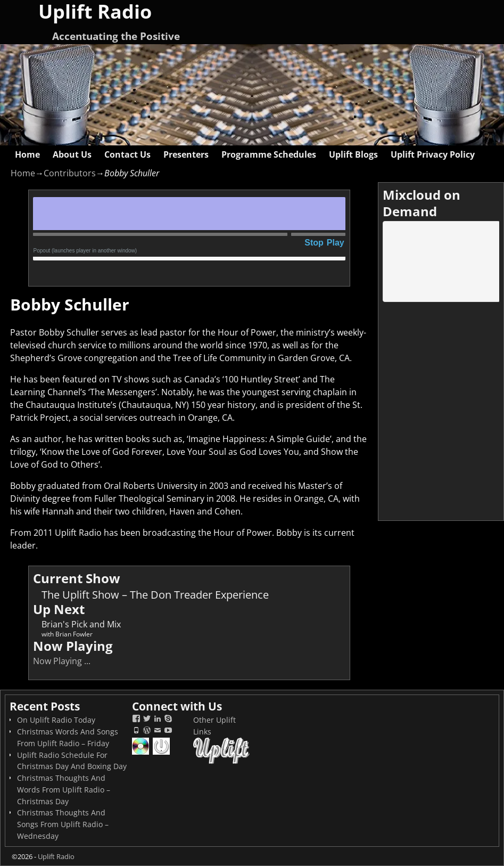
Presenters (186, 154)
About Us (72, 154)
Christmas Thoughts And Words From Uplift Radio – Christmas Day (64, 790)
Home (27, 154)
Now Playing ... (62, 661)
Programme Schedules (269, 154)
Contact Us (127, 154)
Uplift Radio (56, 856)
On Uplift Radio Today (56, 720)
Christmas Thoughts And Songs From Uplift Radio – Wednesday (63, 824)
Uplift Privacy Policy (433, 154)
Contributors (70, 173)
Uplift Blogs (353, 154)
